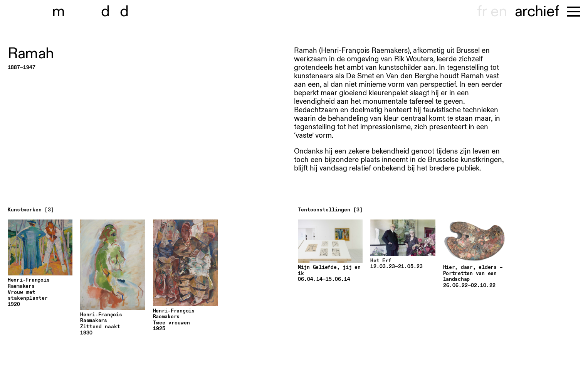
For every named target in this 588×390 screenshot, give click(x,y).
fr (482, 12)
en (499, 12)
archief (537, 12)
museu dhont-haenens (96, 12)
